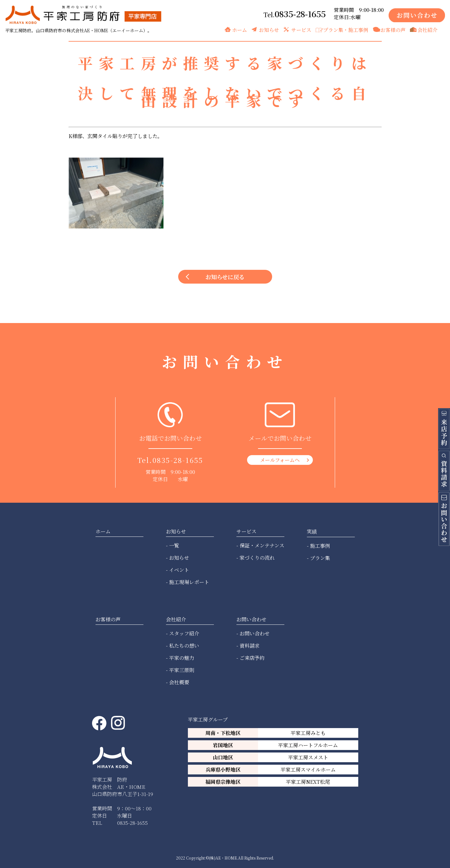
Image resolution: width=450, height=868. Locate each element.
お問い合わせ (255, 633)
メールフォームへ (280, 460)
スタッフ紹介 (184, 633)
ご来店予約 (252, 658)
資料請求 (250, 646)
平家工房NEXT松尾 (308, 782)
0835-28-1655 (300, 14)
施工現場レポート (189, 582)
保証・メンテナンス (262, 545)
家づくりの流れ (257, 558)
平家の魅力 (182, 658)
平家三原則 (182, 670)
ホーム (240, 30)
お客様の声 (393, 30)
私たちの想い (184, 646)
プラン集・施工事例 (346, 30)
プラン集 (320, 558)
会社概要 (179, 682)
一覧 (174, 545)
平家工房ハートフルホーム (308, 745)
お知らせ (269, 30)
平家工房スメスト (308, 757)
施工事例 (320, 546)
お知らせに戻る (225, 277)
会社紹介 (427, 30)
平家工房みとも (308, 733)
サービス (301, 30)
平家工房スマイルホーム (308, 770)
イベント (179, 570)
